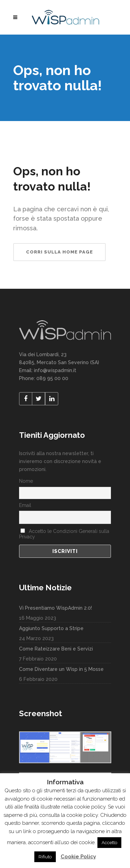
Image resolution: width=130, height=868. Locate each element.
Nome (26, 481)
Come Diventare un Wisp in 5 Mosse (61, 669)
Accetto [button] (109, 843)
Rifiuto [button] (45, 857)
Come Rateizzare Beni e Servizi (56, 649)
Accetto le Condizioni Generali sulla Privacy (64, 534)
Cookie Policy (78, 857)
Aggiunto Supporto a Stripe (51, 628)
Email (25, 505)
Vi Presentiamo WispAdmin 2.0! (55, 608)
